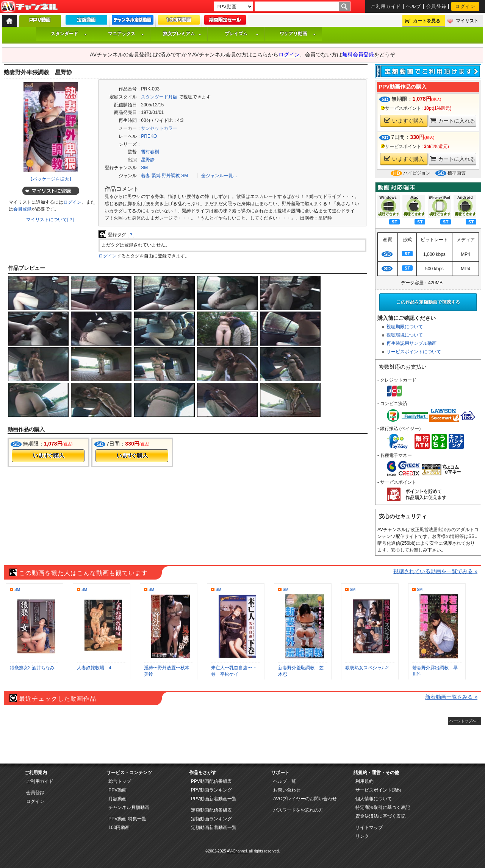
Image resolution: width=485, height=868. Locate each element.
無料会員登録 (358, 55)
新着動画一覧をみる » (451, 697)
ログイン (465, 6)
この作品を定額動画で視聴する (428, 302)
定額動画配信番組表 (211, 810)
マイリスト (467, 21)
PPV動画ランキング (211, 790)
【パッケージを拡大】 (51, 179)
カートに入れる (453, 121)
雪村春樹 (150, 152)
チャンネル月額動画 (129, 807)
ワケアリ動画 (298, 34)
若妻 (145, 176)
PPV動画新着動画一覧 (214, 799)
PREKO (149, 136)
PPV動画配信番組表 (211, 781)
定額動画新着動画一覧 (214, 827)
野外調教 (171, 176)
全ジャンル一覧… (219, 176)
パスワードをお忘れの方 (298, 810)
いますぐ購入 (404, 121)
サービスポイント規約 (378, 790)
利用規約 (365, 781)
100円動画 (119, 827)
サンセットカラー (159, 128)
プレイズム (242, 34)
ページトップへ (463, 721)
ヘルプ (414, 6)
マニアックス (126, 34)
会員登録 (436, 6)
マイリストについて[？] (50, 220)
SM (144, 168)
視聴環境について (405, 335)
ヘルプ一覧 (285, 781)
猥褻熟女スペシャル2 (367, 668)
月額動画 (117, 799)
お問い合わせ (287, 790)
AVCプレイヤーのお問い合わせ (305, 799)
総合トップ (120, 781)
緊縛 (156, 176)
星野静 (148, 160)
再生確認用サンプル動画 (411, 343)
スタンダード (69, 34)
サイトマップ (369, 827)
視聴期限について (405, 327)
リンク (362, 836)
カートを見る (427, 21)
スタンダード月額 (159, 97)
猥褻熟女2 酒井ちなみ (32, 668)
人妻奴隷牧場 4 (94, 668)
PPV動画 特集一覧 (127, 819)
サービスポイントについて (414, 352)
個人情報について (374, 799)
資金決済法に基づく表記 (380, 816)
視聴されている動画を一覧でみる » (435, 571)
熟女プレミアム (182, 34)
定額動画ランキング (211, 819)
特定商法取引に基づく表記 (383, 807)
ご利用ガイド (386, 6)
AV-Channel (29, 7)
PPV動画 (117, 790)
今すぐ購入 (48, 456)
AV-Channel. (237, 851)
